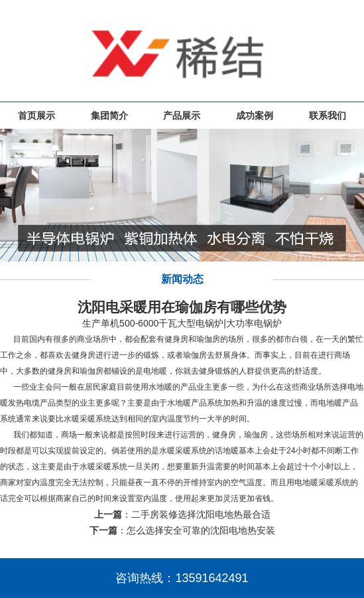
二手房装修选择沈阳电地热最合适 (201, 514)
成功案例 (255, 115)
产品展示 (182, 115)
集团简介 (109, 115)
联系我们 (328, 115)
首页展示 (36, 115)
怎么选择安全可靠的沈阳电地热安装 (201, 530)
